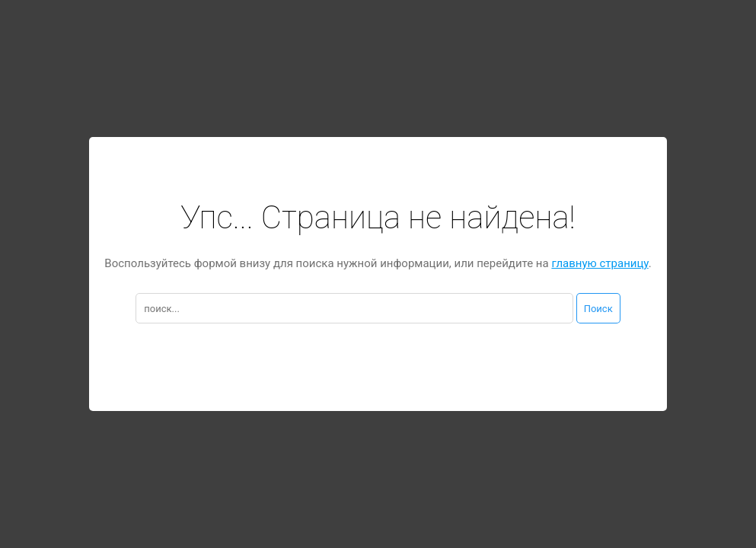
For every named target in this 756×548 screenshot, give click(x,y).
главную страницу (600, 263)
